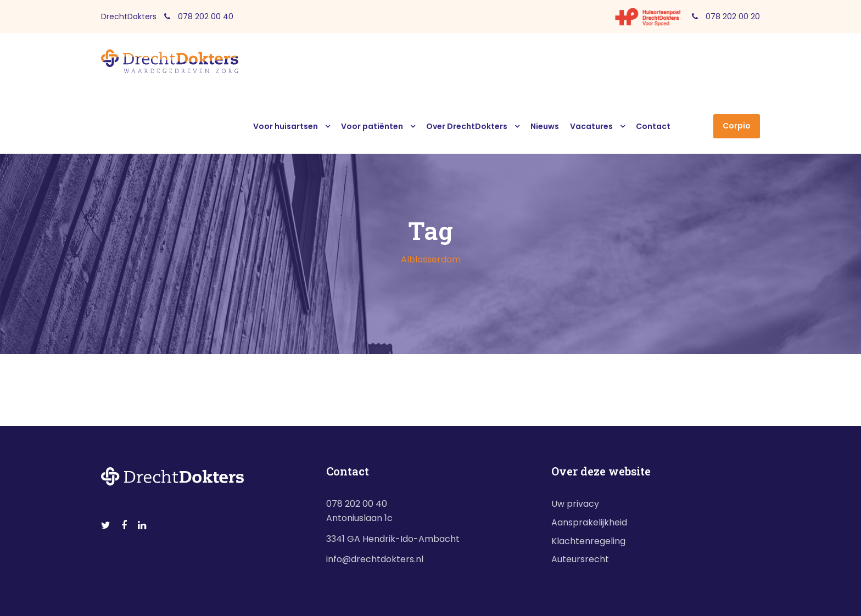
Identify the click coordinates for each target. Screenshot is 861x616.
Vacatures (591, 126)
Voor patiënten (372, 126)
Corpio (737, 126)
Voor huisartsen (286, 126)
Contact (653, 126)
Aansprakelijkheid (589, 522)
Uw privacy (575, 504)
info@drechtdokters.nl (375, 559)
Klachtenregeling (588, 541)
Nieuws (545, 126)
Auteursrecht (580, 559)
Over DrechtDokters (467, 126)
